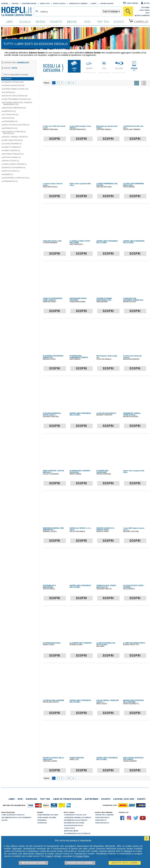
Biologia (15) (9, 118)
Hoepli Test (45, 3)
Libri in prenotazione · (68, 799)
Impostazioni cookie (33, 863)
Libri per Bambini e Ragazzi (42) (17, 99)
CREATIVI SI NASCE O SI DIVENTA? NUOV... (105, 529)
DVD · (21, 799)
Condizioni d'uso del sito (75, 815)
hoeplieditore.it (102, 817)
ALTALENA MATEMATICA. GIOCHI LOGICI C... (52, 414)
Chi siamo (145, 7)
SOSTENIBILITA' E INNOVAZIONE (49, 586)
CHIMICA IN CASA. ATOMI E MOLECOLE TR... (106, 586)
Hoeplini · (32, 799)
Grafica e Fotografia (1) (14, 168)
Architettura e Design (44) (15, 96)
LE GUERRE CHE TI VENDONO (81, 643)
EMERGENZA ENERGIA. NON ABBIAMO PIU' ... (53, 529)
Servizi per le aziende (78, 3)
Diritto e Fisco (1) (11, 171)
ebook (72, 22)
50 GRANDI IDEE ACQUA (52, 643)
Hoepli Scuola (59, 3)
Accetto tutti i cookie (125, 863)
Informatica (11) (10, 128)
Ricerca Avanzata (142, 15)
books (41, 22)
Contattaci (42, 823)
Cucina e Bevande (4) (12, 144)
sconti (119, 22)
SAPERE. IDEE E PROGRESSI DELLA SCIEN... (107, 242)
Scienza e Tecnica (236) (13, 82)
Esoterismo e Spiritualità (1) (16, 178)
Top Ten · (46, 799)
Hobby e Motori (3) (12, 150)
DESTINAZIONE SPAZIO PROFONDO (78, 299)
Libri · (12, 799)
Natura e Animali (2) (12, 157)
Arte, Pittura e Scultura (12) (16, 125)
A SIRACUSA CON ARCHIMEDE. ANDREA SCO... (134, 299)
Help (148, 13)
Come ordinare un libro (48, 815)
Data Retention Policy (74, 825)
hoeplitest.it (101, 820)
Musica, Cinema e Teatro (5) (16, 137)
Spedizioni (42, 820)
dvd (87, 22)
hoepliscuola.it (102, 823)
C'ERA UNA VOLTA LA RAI (52, 241)
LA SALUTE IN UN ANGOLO (106, 413)
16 (69, 83)
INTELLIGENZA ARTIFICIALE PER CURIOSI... (133, 759)
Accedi (147, 3)
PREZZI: (10, 68)
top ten (103, 22)
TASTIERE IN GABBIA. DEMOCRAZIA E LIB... (104, 299)
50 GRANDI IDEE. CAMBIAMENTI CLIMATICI (79, 357)
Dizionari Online (29, 3)
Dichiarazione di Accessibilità (77, 833)
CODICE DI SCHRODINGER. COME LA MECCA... (53, 299)
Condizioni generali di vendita (78, 817)
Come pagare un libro (47, 817)
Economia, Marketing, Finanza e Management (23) (18, 103)
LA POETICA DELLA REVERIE (53, 700)
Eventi (94, 3)
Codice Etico (70, 828)
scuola (25, 22)
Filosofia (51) (9, 92)
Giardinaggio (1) (11, 181)
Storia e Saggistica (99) (14, 85)
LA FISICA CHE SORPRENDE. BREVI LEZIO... (134, 184)
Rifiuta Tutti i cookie (80, 863)
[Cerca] (128, 11)
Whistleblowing (71, 831)
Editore (15, 3)
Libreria (5, 3)
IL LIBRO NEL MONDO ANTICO (134, 643)
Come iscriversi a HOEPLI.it (13, 815)
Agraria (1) (8, 174)
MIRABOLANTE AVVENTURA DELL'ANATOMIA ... (133, 701)
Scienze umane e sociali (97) (16, 89)
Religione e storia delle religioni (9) (15, 132)
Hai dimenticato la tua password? (17, 817)
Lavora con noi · (124, 799)
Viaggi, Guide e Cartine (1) (15, 164)
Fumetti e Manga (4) (12, 147)
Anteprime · (92, 799)
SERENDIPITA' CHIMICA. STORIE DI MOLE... (132, 414)
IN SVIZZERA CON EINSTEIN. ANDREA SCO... (53, 357)
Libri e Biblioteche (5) (13, 140)
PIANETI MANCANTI (77, 758)
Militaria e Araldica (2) (13, 154)
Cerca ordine (133, 3)
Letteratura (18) (11, 115)
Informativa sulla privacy (76, 820)
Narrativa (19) (9, 111)
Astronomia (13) (10, 121)
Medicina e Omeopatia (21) (15, 108)
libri (9, 22)
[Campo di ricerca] (71, 12)
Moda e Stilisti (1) (11, 161)
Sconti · (107, 799)
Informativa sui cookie (74, 823)
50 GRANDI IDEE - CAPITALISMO (103, 472)
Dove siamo (145, 10)
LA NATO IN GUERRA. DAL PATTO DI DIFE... (106, 644)
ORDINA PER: (16, 63)
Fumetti (56, 22)
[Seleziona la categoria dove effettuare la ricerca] (111, 11)
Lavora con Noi (107, 3)
